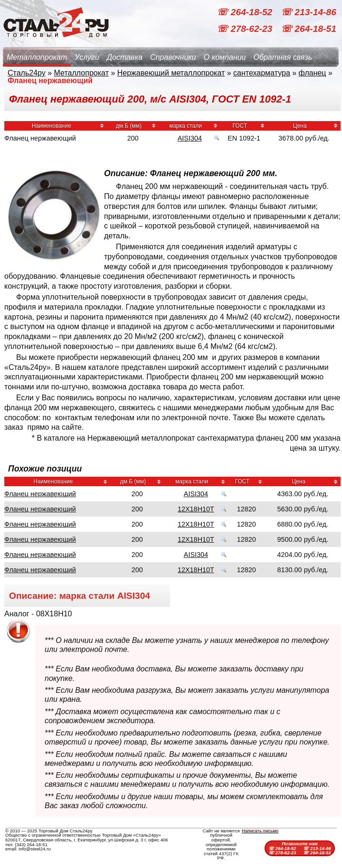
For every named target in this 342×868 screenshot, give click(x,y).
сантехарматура (262, 73)
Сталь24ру (27, 73)
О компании (225, 57)
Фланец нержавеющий (40, 494)
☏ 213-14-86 (309, 12)
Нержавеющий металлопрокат (171, 73)
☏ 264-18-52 (246, 12)
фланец (313, 73)
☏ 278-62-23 (246, 29)
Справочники (173, 57)
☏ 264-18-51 (309, 29)
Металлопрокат (37, 57)
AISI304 (190, 138)
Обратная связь (283, 57)
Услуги (87, 57)
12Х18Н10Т (196, 509)
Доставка (125, 57)
